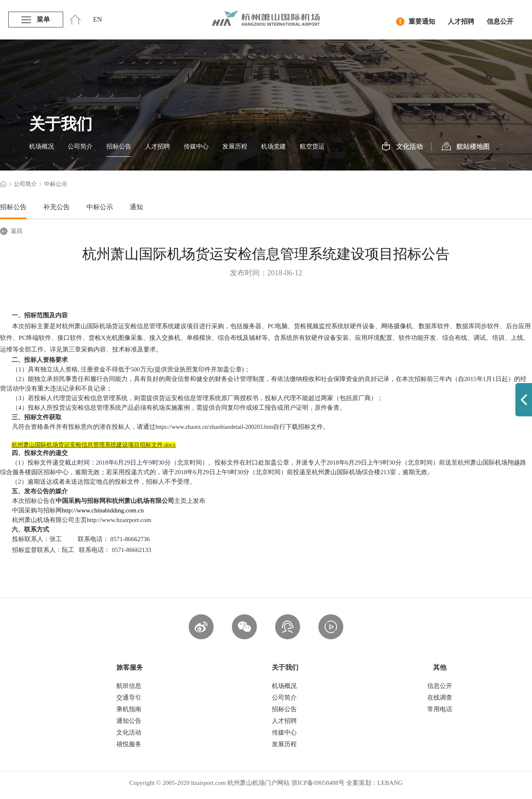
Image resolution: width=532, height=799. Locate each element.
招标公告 (119, 146)
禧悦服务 (129, 744)
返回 (11, 231)
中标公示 (100, 207)
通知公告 (129, 721)
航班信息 (129, 686)
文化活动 (402, 147)
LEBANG (390, 783)
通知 (136, 207)
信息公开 (500, 21)
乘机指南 (129, 709)
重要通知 (416, 22)
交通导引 (129, 698)
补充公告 (57, 207)
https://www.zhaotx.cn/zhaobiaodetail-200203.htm (214, 427)
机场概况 (42, 146)
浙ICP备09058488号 (318, 783)
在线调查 (440, 698)
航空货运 (312, 146)
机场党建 (273, 146)
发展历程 (235, 146)
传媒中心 (196, 146)
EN (97, 19)
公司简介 (80, 146)
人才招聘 (461, 21)
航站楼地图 (466, 147)
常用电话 (440, 709)
